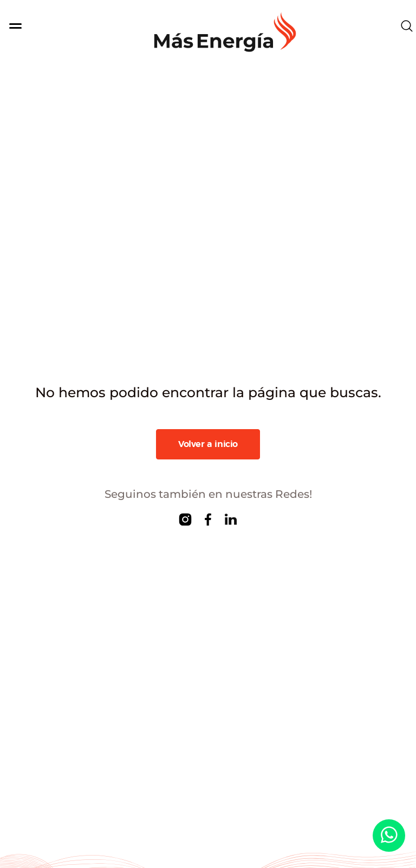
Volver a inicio (208, 444)
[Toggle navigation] (37, 26)
